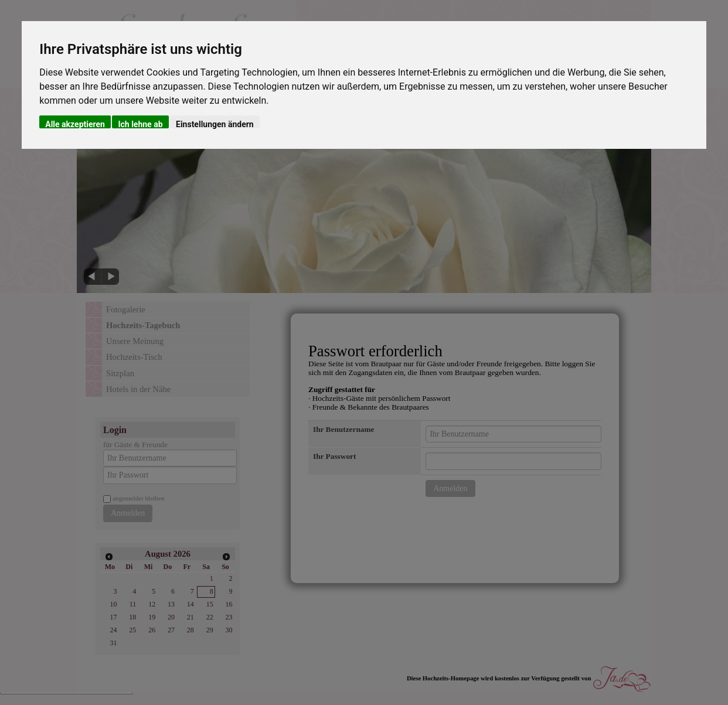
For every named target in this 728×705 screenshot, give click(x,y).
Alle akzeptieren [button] (75, 124)
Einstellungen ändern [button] (215, 124)
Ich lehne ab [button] (140, 124)
